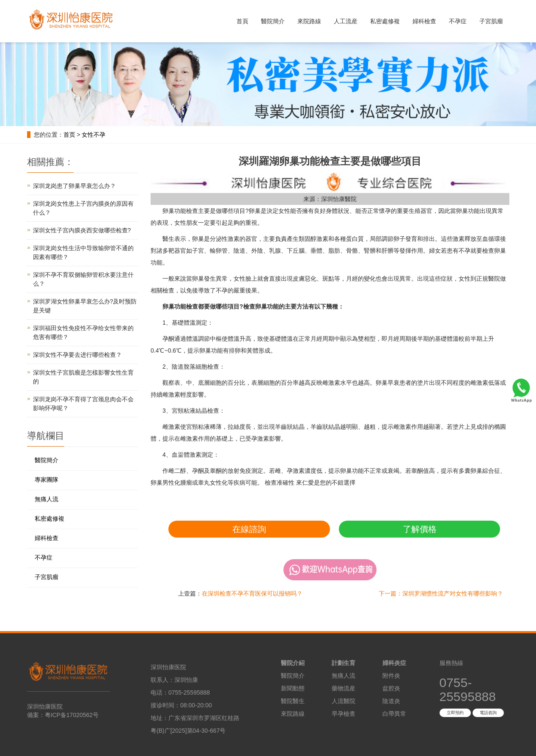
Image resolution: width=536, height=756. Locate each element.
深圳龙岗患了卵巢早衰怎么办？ (74, 186)
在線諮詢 (249, 529)
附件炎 (391, 676)
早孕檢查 (344, 714)
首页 (69, 135)
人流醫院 (344, 701)
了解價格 (420, 529)
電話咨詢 (488, 713)
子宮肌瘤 (491, 21)
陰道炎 (391, 701)
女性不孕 (93, 135)
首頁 (242, 21)
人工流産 (346, 21)
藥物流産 (344, 688)
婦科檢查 (424, 21)
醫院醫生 (293, 701)
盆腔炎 (391, 688)
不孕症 (458, 21)
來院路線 (309, 21)
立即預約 (455, 713)
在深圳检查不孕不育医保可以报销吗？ (252, 593)
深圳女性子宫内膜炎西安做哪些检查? (82, 230)
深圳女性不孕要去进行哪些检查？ (77, 355)
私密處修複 (385, 21)
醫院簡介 (273, 21)
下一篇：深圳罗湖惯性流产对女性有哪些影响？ (441, 593)
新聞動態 (293, 688)
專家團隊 (47, 480)
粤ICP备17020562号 (72, 715)
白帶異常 (394, 714)
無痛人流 (47, 499)
